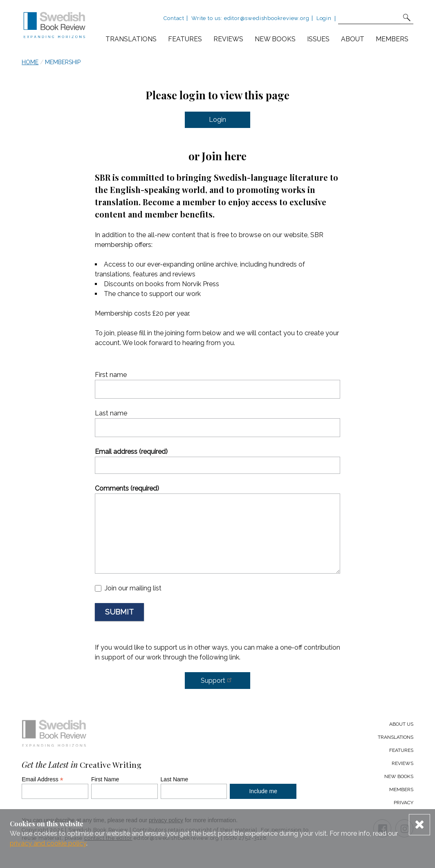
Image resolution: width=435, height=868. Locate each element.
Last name (111, 413)
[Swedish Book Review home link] (54, 26)
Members (392, 39)
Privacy (404, 803)
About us (401, 724)
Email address (131, 452)
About (353, 39)
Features (185, 39)
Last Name (175, 779)
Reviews (228, 39)
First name (111, 375)
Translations (131, 39)
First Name (105, 779)
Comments (127, 488)
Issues (318, 39)
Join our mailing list (133, 588)
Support (217, 680)
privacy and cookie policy (48, 843)
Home (30, 62)
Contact (174, 18)
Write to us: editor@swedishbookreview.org (250, 18)
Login (324, 18)
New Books (399, 776)
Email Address (43, 779)
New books (275, 39)
